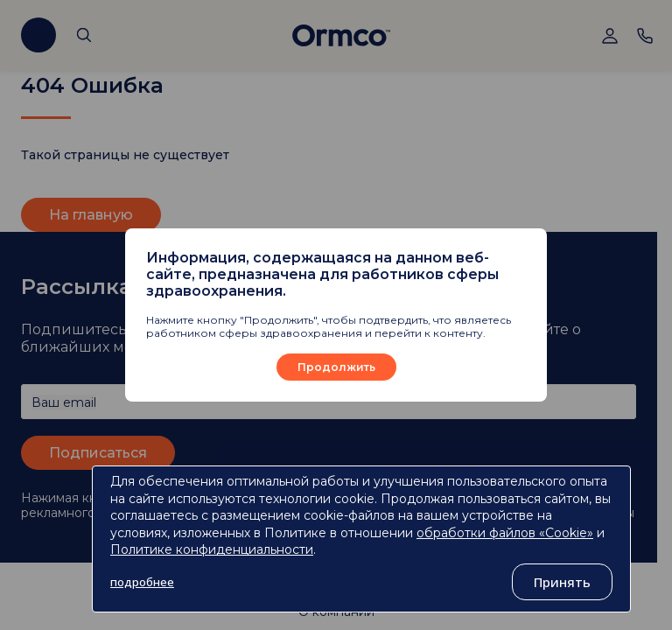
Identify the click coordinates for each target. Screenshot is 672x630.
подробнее (142, 582)
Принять (562, 582)
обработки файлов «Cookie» (505, 533)
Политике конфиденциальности (212, 549)
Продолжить (336, 367)
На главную (91, 215)
